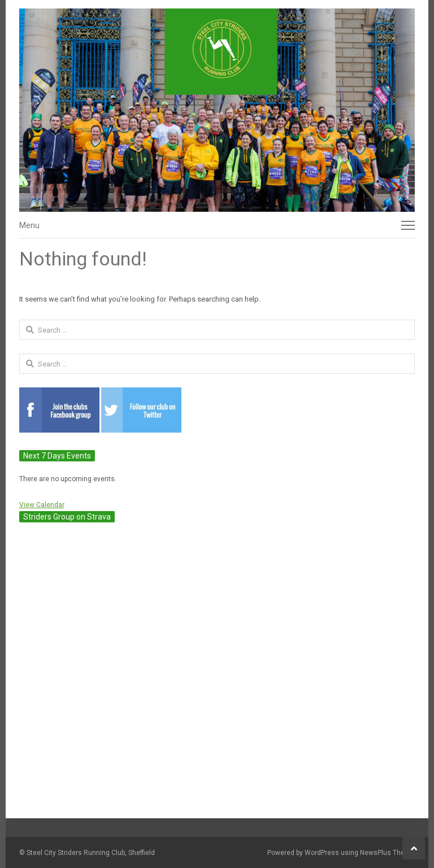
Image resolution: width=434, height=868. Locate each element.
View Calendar (42, 505)
